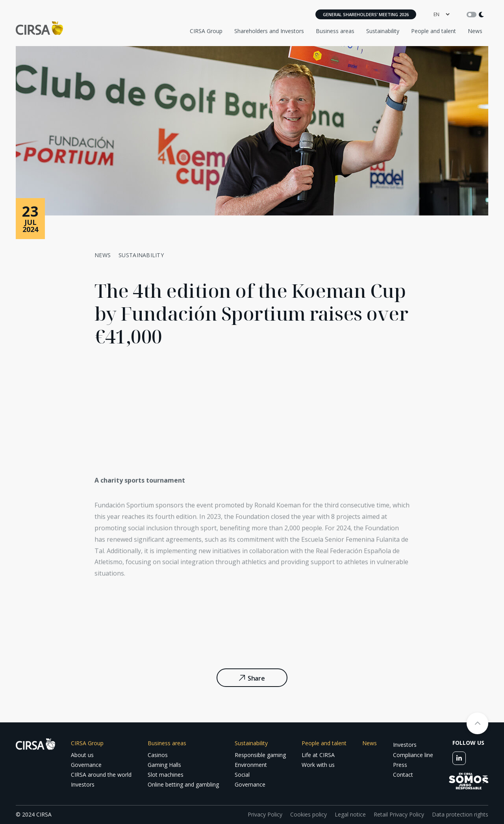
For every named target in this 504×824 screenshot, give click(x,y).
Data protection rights (460, 814)
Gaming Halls (164, 765)
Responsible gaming (260, 755)
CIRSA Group (206, 31)
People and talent (434, 31)
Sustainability (383, 31)
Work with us (318, 765)
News (475, 31)
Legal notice (350, 814)
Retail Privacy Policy (399, 814)
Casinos (158, 755)
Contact (403, 775)
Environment (251, 765)
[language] (441, 14)
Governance (86, 765)
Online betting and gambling (183, 784)
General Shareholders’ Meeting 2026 (366, 14)
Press (400, 765)
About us (82, 755)
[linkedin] (459, 758)
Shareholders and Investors (269, 31)
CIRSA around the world (101, 775)
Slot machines (166, 775)
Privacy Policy (265, 814)
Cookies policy (309, 814)
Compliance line (413, 755)
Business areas (335, 31)
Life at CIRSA (318, 755)
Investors (83, 784)
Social (242, 775)
